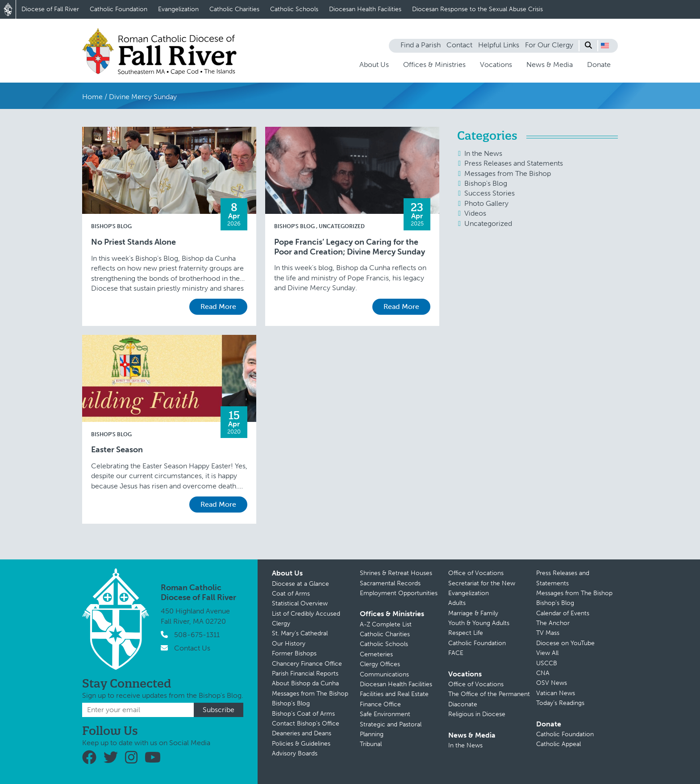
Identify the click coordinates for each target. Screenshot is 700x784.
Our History (289, 644)
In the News (483, 153)
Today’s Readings (560, 703)
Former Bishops (294, 653)
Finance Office (380, 704)
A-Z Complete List (386, 624)
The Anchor (553, 623)
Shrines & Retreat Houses (396, 573)
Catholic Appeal (558, 744)
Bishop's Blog (111, 226)
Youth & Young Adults (479, 623)
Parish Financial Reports (305, 673)
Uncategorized (342, 226)
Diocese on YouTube (565, 643)
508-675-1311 (197, 635)
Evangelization (178, 9)
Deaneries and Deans (302, 733)
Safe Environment (385, 714)
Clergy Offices (380, 664)
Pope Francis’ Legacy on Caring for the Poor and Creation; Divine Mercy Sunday (350, 247)
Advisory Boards (295, 753)
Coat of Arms (291, 594)
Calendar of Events (563, 613)
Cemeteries (376, 654)
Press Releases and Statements (514, 163)
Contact (459, 45)
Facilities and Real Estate (394, 694)
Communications (384, 674)
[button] (605, 46)
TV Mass (548, 633)
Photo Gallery (486, 203)
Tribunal (371, 744)
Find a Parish (421, 45)
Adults (457, 603)
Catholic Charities (234, 9)
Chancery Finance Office (307, 664)
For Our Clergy (549, 45)
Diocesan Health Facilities (365, 9)
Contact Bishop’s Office (306, 724)
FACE (456, 653)
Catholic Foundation (119, 9)
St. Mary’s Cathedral (300, 633)
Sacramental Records (390, 583)
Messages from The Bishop (508, 173)
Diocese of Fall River (50, 9)
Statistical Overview (300, 603)
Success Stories (490, 193)
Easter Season (117, 450)
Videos (475, 213)
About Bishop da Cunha (305, 683)
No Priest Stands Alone (133, 242)
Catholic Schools (294, 9)
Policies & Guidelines (301, 744)
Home (92, 97)
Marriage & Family (473, 613)
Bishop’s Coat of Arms (303, 714)
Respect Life (466, 633)
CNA (543, 673)
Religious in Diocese (477, 714)
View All (547, 653)
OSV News (552, 683)
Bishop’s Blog (291, 703)
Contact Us (192, 648)
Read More (218, 307)
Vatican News (556, 693)
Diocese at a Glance (300, 584)
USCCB (547, 663)
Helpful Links (499, 45)
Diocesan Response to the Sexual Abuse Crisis (477, 9)
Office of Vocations (476, 573)
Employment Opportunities (399, 593)
